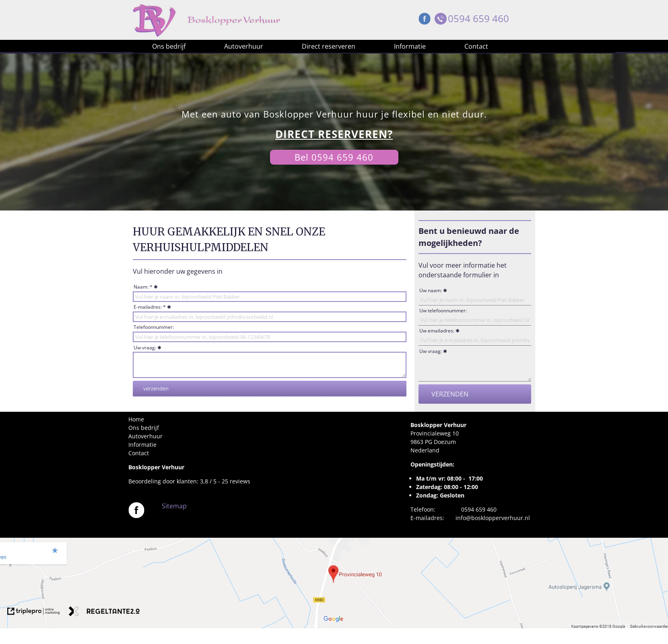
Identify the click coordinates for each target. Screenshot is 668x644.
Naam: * (143, 287)
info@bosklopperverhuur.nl (493, 518)
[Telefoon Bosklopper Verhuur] (441, 21)
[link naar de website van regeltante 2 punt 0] (104, 612)
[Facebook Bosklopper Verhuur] (425, 21)
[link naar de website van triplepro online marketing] (34, 612)
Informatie (410, 46)
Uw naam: (431, 290)
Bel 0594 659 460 (334, 157)
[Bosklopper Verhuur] (136, 516)
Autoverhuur (244, 46)
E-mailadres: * (150, 307)
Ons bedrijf (169, 46)
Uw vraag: (145, 348)
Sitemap (174, 506)
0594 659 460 (478, 18)
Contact (476, 46)
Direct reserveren (329, 46)
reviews (240, 481)
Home (136, 419)
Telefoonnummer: (154, 327)
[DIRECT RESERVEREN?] (334, 134)
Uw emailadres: (437, 331)
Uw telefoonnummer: (443, 311)
